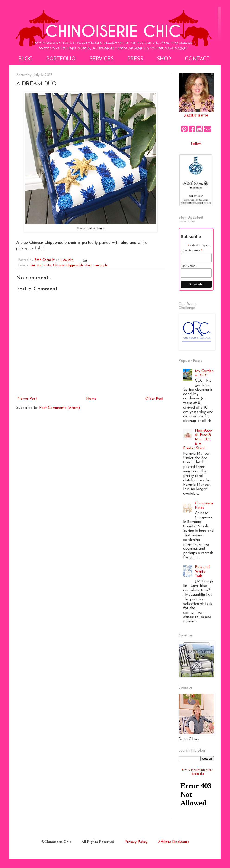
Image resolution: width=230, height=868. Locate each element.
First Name (188, 266)
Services (102, 59)
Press (135, 59)
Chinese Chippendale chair (72, 265)
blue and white (40, 265)
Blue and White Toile (202, 572)
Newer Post (27, 399)
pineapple (101, 265)
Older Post (154, 399)
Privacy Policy (136, 842)
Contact (197, 59)
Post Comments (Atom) (60, 408)
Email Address (192, 250)
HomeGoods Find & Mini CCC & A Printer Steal (198, 440)
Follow (196, 144)
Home (91, 399)
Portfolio (61, 59)
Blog (26, 59)
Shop (164, 59)
